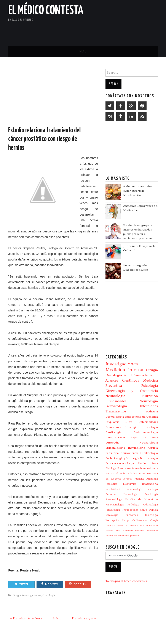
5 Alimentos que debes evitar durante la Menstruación (138, 191)
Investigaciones (32, 595)
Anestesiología (114, 500)
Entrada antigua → (84, 619)
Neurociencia (129, 453)
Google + (78, 584)
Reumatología (134, 489)
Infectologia (150, 427)
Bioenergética (112, 520)
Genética (152, 417)
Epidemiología (115, 448)
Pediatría (152, 412)
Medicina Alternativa (146, 531)
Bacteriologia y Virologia (122, 458)
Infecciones (149, 406)
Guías (118, 531)
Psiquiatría (112, 422)
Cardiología (113, 432)
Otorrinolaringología (120, 463)
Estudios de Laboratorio (141, 500)
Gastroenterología (146, 432)
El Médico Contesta (46, 11)
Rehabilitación (114, 489)
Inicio (57, 619)
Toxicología (151, 515)
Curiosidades (116, 401)
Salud (127, 375)
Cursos (141, 526)
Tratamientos (116, 411)
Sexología (152, 489)
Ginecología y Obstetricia (132, 391)
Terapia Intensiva (134, 479)
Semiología (112, 515)
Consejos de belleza (125, 526)
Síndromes (131, 515)
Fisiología (111, 468)
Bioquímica (130, 484)
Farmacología (116, 406)
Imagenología (150, 484)
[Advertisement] (107, 31)
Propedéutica (130, 510)
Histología (128, 531)
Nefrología (133, 505)
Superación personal (128, 536)
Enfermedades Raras (132, 474)
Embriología (152, 526)
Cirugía (17, 595)
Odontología (150, 505)
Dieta (129, 422)
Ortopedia (112, 443)
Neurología (149, 401)
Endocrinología (135, 417)
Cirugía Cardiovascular (135, 520)
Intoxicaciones (115, 437)
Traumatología (126, 468)
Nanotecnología (115, 505)
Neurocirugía (149, 458)
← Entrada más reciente (26, 619)
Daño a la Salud (145, 375)
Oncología (49, 595)
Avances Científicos (122, 380)
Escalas (109, 531)
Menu (83, 51)
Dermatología (115, 417)
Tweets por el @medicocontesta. (127, 581)
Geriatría (111, 494)
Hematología (130, 494)
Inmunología (136, 448)
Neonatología (149, 443)
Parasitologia (113, 510)
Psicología (150, 386)
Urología (131, 427)
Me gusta (50, 584)
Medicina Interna (124, 370)
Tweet (22, 584)
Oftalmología (149, 453)
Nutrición (150, 396)
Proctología (151, 494)
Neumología (115, 396)
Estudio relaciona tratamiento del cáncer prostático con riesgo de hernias (44, 139)
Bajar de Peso (144, 437)
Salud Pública (149, 510)
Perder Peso (148, 463)
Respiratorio (111, 536)
